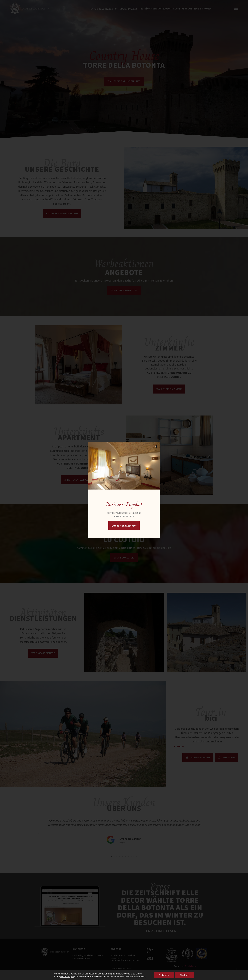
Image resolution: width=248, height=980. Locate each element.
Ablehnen (185, 975)
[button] (155, 446)
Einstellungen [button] (67, 977)
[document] (124, 490)
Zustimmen (164, 975)
